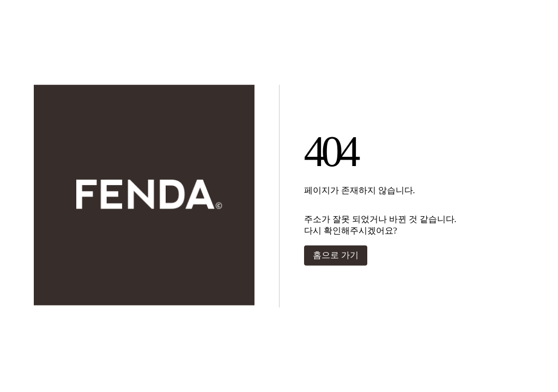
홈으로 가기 (336, 255)
